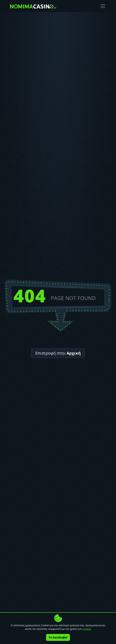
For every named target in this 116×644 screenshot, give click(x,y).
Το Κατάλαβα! (58, 637)
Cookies (87, 629)
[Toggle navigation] (103, 6)
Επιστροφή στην (58, 353)
